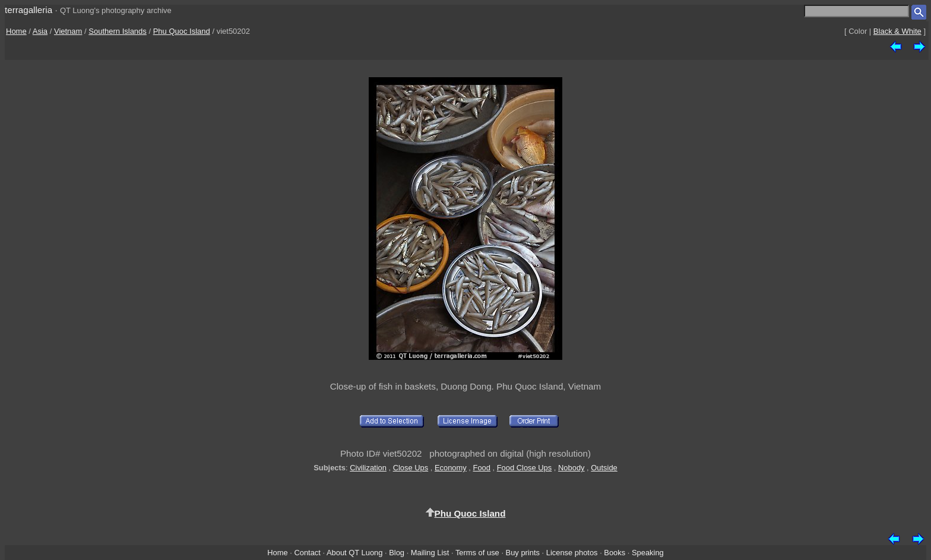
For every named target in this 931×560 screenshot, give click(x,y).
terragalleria (28, 10)
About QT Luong (354, 553)
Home (16, 31)
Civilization (368, 468)
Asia (40, 31)
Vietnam (68, 31)
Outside (604, 468)
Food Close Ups (525, 468)
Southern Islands (118, 31)
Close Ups (411, 468)
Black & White (897, 31)
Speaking (648, 553)
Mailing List (430, 553)
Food (482, 468)
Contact (307, 553)
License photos (572, 553)
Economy (451, 468)
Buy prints (523, 553)
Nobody (571, 468)
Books (615, 553)
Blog (397, 553)
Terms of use (477, 553)
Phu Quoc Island (182, 31)
